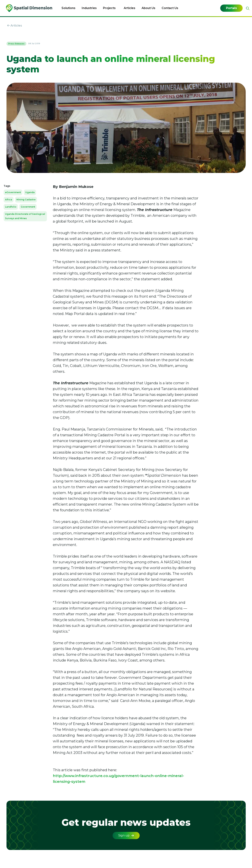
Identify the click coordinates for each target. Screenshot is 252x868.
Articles (130, 8)
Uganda (30, 192)
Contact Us (170, 8)
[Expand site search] (247, 8)
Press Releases (16, 44)
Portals (231, 8)
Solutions (68, 8)
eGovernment (13, 192)
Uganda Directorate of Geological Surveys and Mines (25, 216)
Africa (9, 200)
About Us (148, 8)
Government (28, 207)
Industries (89, 8)
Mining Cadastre (26, 200)
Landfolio (11, 207)
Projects (109, 8)
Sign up (126, 835)
